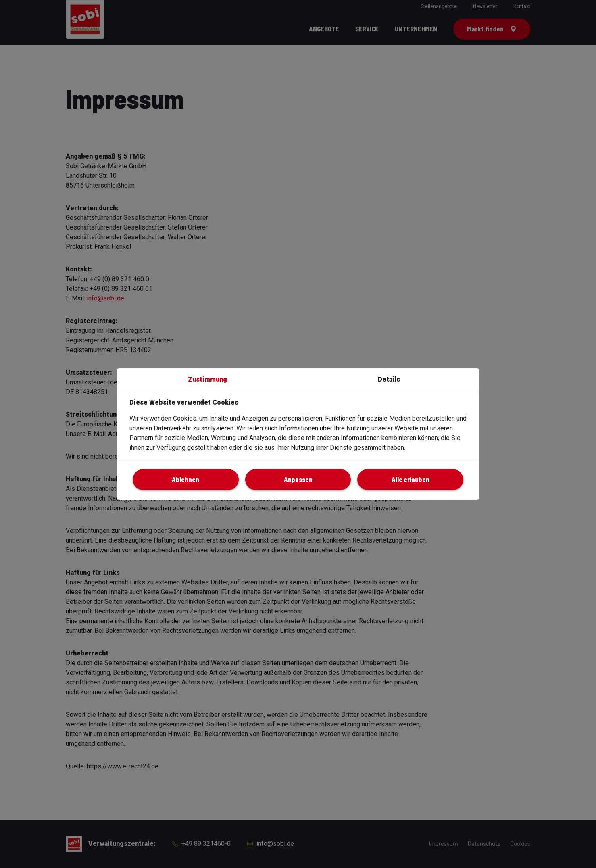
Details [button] (389, 379)
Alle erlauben (411, 479)
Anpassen (298, 479)
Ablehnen (185, 479)
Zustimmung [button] (207, 379)
